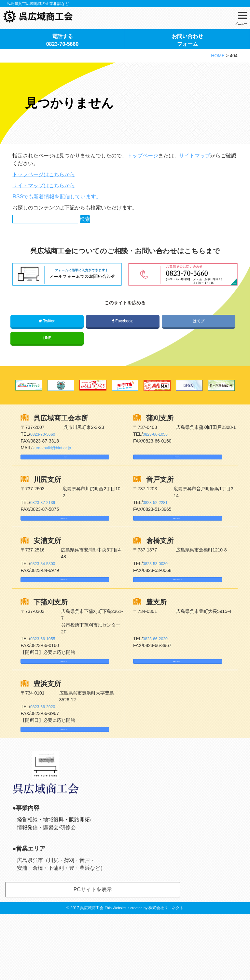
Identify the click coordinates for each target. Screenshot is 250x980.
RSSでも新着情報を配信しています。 (57, 227)
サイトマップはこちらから (44, 216)
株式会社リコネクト (166, 974)
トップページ (143, 186)
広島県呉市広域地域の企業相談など (38, 4)
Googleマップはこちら (50, 491)
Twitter (47, 352)
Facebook (123, 352)
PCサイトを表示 (93, 955)
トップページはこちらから (44, 205)
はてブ (198, 352)
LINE (47, 369)
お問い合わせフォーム (187, 65)
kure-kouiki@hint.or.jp (55, 479)
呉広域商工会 (92, 974)
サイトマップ (195, 186)
